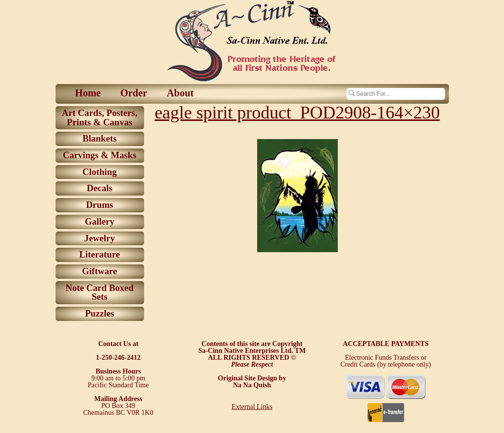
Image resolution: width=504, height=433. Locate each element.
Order (134, 93)
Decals (100, 188)
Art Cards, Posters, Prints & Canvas (100, 117)
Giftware (100, 271)
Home (88, 93)
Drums (100, 205)
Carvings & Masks (100, 155)
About (180, 93)
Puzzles (100, 313)
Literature (100, 254)
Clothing (100, 172)
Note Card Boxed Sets (99, 292)
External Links (252, 407)
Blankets (100, 138)
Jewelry (99, 238)
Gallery (99, 221)
